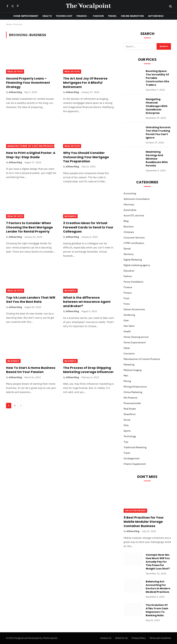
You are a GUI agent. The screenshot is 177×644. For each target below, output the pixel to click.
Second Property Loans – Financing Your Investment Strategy (28, 83)
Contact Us (106, 638)
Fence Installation (134, 282)
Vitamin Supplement (135, 464)
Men (126, 376)
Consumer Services (134, 238)
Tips (126, 442)
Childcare (129, 232)
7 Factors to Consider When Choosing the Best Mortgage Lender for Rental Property (29, 227)
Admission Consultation (137, 199)
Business (70, 216)
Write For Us (122, 638)
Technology (64, 16)
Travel (112, 16)
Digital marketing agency (137, 265)
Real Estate (15, 72)
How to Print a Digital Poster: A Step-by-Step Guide (31, 155)
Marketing (129, 365)
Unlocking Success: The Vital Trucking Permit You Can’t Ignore (158, 132)
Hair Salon (129, 326)
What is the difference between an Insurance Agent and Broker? (87, 302)
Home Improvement (26, 16)
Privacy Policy (139, 638)
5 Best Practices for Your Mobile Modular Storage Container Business (144, 522)
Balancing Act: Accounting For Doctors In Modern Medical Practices (158, 587)
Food (126, 298)
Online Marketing (132, 16)
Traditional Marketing (135, 447)
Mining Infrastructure (135, 387)
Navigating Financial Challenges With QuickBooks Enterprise (157, 106)
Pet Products (131, 398)
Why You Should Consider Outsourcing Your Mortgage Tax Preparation (86, 157)
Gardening (129, 315)
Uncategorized (131, 458)
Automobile (156, 16)
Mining (127, 381)
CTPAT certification (134, 243)
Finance (81, 16)
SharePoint (130, 414)
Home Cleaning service (136, 337)
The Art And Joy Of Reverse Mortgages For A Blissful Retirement (85, 83)
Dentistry (129, 254)
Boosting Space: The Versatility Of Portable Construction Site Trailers (157, 78)
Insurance (129, 353)
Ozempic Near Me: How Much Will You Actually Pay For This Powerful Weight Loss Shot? (158, 562)
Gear (126, 320)
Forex (127, 304)
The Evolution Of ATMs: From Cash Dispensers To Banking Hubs (157, 610)
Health (47, 16)
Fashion (98, 16)
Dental (127, 249)
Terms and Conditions (160, 638)
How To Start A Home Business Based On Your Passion (31, 370)
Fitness (128, 293)
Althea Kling (15, 92)
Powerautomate (132, 403)
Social (127, 420)
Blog (126, 221)
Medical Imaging (132, 370)
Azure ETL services (134, 215)
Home (9, 24)
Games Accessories (134, 309)
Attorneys (129, 204)
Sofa (126, 425)
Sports (127, 431)
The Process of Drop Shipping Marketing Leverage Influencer (88, 370)
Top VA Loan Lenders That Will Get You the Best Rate (31, 300)
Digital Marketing (133, 260)
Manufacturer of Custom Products (32, 146)
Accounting (130, 193)
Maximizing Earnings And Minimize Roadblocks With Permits (157, 159)
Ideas (127, 348)
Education (129, 271)
